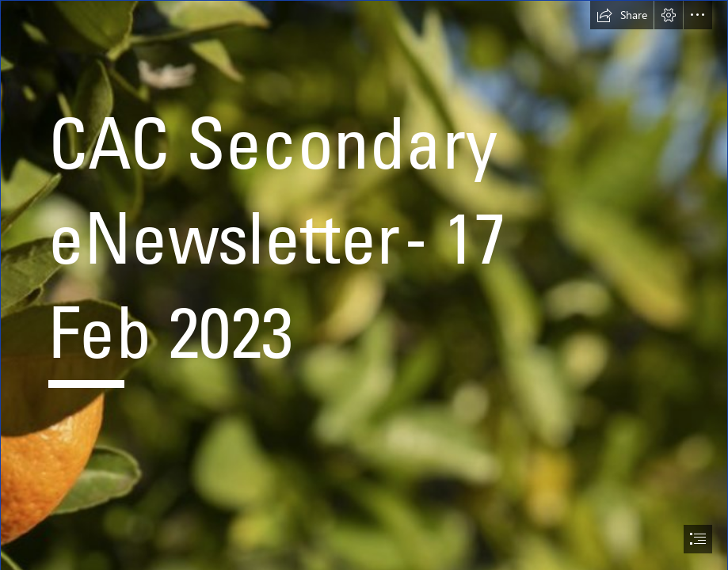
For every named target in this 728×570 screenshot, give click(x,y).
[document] (364, 285)
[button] (622, 15)
